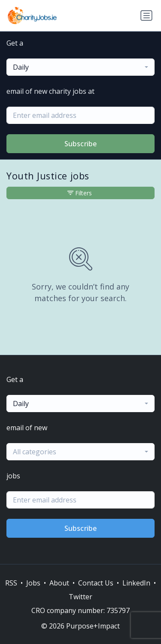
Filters (80, 193)
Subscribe (81, 144)
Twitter (80, 597)
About (59, 583)
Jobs (33, 583)
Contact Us (96, 583)
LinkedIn (136, 583)
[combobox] (80, 67)
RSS (11, 583)
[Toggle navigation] (146, 15)
